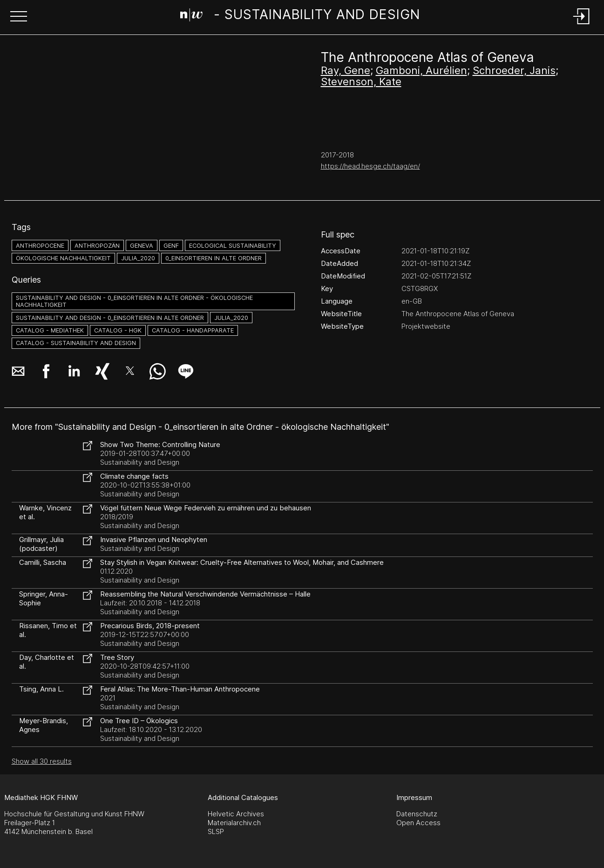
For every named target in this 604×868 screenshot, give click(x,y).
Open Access (418, 823)
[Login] (582, 25)
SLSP (216, 831)
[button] (19, 17)
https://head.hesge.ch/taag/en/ (370, 166)
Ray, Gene (346, 70)
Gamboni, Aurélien (421, 70)
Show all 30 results (42, 761)
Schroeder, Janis (514, 70)
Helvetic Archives (236, 814)
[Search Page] (300, 16)
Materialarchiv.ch (234, 823)
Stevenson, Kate (361, 81)
